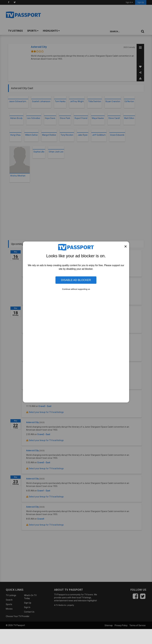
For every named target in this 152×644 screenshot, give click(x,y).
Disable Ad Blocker (76, 280)
